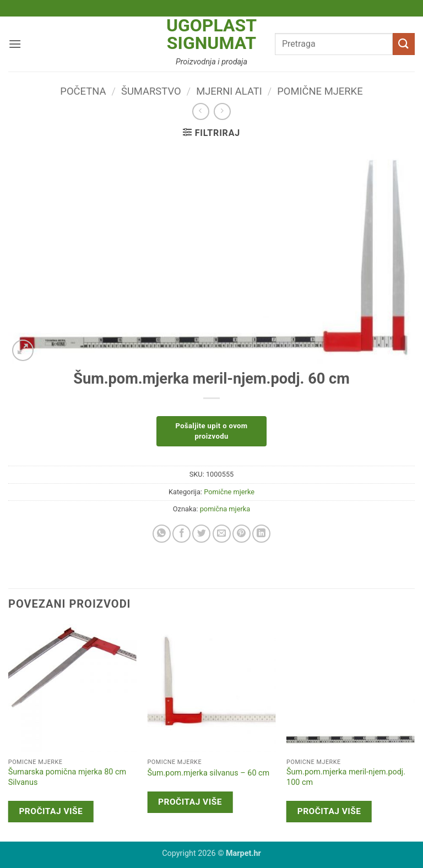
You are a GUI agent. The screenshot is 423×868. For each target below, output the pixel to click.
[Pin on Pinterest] (242, 534)
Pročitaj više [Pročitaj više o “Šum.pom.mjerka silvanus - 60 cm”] (190, 802)
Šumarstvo (151, 91)
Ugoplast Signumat (211, 34)
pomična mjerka (225, 509)
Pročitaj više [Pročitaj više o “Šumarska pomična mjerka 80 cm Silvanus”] (51, 811)
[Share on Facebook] (181, 534)
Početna (83, 91)
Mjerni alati (229, 91)
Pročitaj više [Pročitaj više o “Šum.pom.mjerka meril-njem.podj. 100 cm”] (329, 811)
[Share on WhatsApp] (162, 534)
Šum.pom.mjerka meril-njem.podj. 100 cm (346, 777)
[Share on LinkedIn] (261, 534)
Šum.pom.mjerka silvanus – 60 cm (208, 773)
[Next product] (201, 111)
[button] (15, 44)
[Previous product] (222, 111)
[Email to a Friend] (222, 534)
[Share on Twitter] (201, 534)
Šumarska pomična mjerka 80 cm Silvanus (67, 777)
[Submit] (404, 44)
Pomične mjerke (320, 91)
